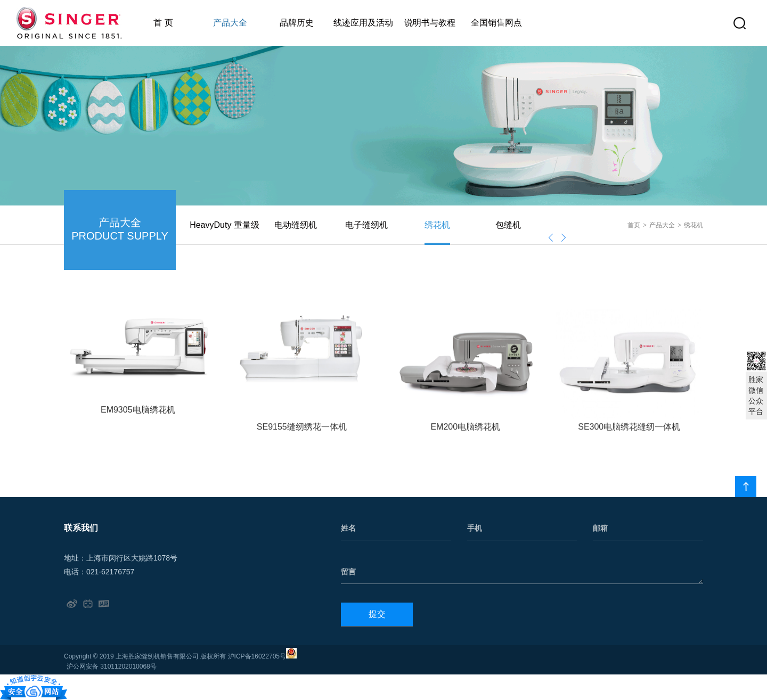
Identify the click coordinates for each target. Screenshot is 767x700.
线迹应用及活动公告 (363, 32)
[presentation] (551, 238)
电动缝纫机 (296, 225)
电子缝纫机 (366, 225)
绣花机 (437, 225)
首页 (634, 225)
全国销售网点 (496, 23)
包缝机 (508, 225)
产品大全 (230, 23)
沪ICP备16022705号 (257, 656)
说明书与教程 (430, 23)
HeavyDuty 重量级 (225, 225)
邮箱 (600, 528)
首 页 (163, 23)
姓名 (348, 528)
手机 (475, 528)
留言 (348, 572)
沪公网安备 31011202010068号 (112, 666)
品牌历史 (297, 23)
